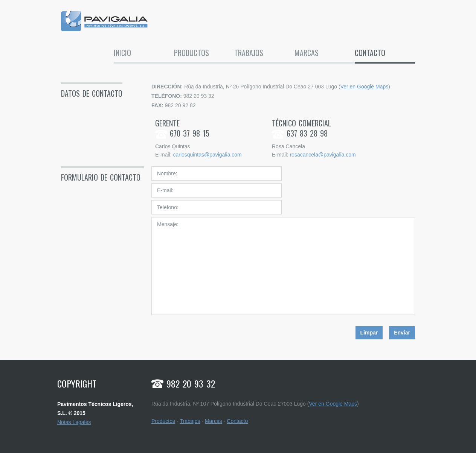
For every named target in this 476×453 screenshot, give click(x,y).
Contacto (370, 53)
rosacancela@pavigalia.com (323, 155)
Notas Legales (74, 422)
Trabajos (249, 53)
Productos (191, 53)
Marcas (307, 53)
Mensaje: (283, 266)
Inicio (122, 53)
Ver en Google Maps (365, 87)
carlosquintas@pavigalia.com (207, 155)
